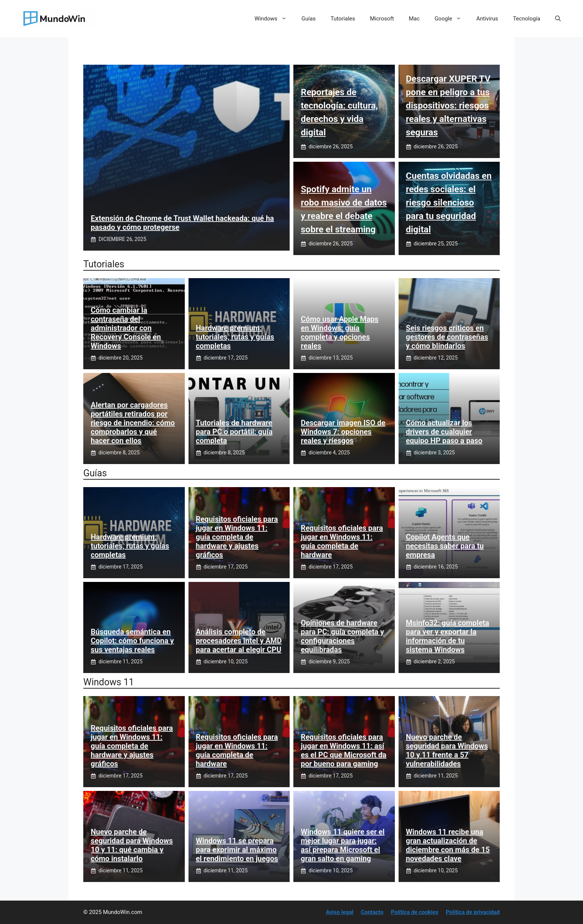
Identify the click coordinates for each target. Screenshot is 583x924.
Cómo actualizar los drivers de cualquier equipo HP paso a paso (444, 432)
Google (452, 19)
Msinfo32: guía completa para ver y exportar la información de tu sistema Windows (448, 636)
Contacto (372, 912)
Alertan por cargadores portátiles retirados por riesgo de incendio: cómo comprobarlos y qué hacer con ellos (133, 423)
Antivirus (487, 19)
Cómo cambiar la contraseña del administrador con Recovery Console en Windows (126, 328)
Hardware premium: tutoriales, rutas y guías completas (235, 337)
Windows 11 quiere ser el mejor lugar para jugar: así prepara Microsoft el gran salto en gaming (343, 845)
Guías (309, 19)
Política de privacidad (473, 912)
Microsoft (382, 19)
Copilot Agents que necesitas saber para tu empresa (445, 546)
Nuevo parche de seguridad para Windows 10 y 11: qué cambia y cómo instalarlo (132, 845)
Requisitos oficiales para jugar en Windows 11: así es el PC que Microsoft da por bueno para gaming (344, 750)
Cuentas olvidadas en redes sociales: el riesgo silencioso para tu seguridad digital (449, 203)
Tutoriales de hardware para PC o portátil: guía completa (234, 432)
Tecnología (527, 19)
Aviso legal (340, 912)
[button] (558, 19)
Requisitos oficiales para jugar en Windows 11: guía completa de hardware (342, 541)
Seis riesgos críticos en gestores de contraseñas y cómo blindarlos (447, 337)
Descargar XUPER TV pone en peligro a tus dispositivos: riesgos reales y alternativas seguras (448, 106)
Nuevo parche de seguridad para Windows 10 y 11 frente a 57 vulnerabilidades (447, 750)
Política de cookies (415, 912)
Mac (414, 19)
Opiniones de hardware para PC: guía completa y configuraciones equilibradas (342, 636)
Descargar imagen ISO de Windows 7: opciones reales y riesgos (343, 432)
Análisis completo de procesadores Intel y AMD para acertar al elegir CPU (239, 641)
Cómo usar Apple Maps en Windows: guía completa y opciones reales (340, 332)
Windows (274, 19)
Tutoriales (343, 19)
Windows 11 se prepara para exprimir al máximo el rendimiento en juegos (237, 850)
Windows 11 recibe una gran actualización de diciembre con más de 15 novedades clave (448, 845)
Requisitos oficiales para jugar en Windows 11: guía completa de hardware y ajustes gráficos (237, 537)
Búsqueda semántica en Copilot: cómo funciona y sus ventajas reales (132, 641)
